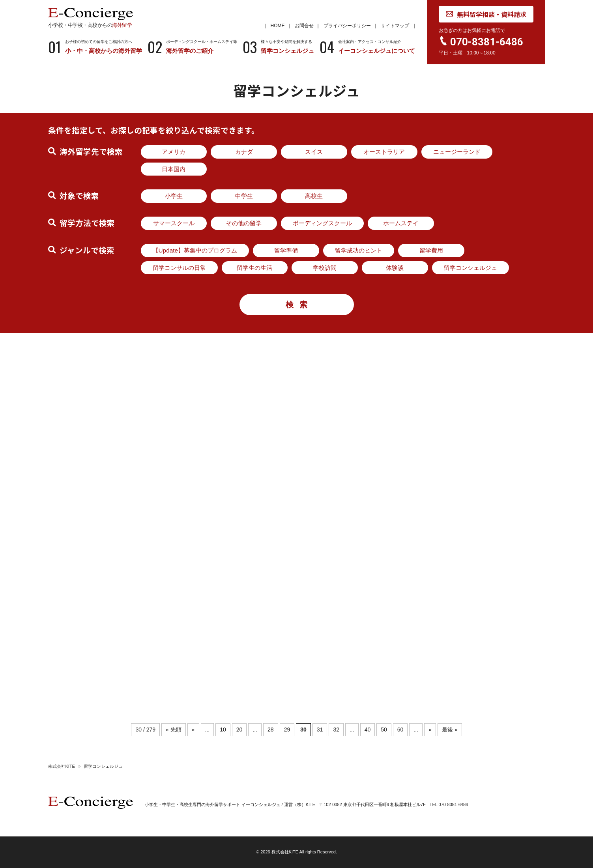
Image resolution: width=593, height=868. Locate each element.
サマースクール (174, 223)
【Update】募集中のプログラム (195, 250)
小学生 (174, 196)
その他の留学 (244, 223)
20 (239, 730)
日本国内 (174, 169)
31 (320, 730)
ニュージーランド (457, 152)
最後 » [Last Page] (450, 730)
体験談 (395, 268)
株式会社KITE (62, 766)
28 (271, 730)
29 (287, 730)
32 (336, 730)
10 (223, 730)
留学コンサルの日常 (179, 268)
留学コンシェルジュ (470, 268)
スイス (314, 152)
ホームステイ (401, 223)
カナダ (244, 152)
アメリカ (174, 152)
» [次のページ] (430, 730)
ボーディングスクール (322, 223)
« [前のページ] (193, 730)
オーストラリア (384, 152)
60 (400, 730)
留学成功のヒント (359, 250)
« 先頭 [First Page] (174, 730)
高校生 (314, 196)
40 (368, 730)
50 (384, 730)
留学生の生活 (254, 268)
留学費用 (431, 250)
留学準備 (286, 250)
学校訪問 (325, 268)
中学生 (244, 196)
